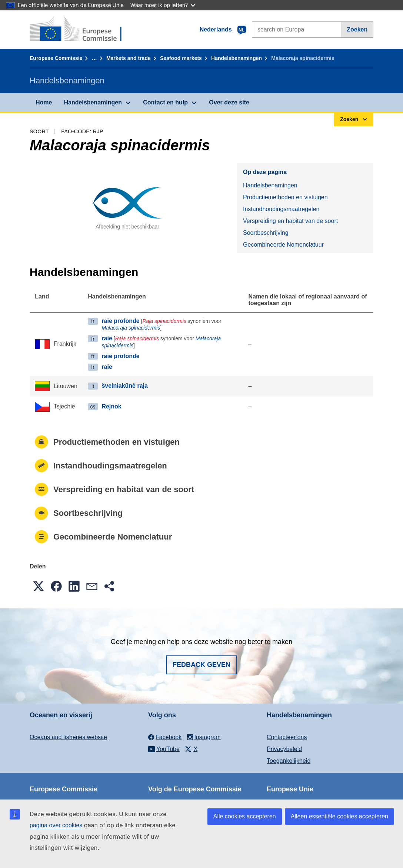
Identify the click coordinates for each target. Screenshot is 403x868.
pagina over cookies (56, 825)
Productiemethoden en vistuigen (285, 197)
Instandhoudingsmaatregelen (281, 209)
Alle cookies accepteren (245, 816)
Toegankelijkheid (289, 761)
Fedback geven (201, 665)
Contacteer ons (287, 737)
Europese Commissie (56, 58)
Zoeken (357, 29)
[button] (39, 586)
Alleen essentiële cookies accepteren (339, 816)
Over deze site (229, 102)
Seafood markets (181, 58)
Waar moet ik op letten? (163, 5)
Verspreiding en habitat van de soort (290, 221)
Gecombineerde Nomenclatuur (283, 245)
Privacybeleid (284, 749)
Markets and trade (129, 58)
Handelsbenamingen (237, 58)
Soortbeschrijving (266, 233)
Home (44, 102)
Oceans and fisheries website (68, 737)
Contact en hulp (165, 102)
